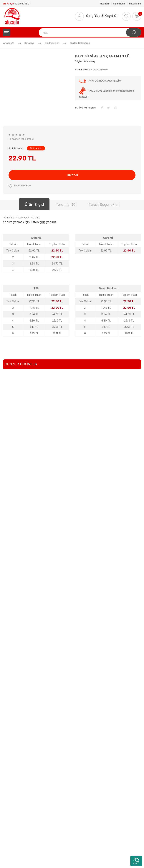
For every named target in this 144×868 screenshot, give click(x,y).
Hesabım (105, 4)
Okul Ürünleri (52, 43)
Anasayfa (9, 43)
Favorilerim (135, 4)
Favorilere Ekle (20, 185)
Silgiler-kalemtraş (80, 43)
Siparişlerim (119, 4)
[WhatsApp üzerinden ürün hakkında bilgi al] (136, 861)
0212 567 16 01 (22, 4)
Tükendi (72, 175)
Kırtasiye (29, 43)
